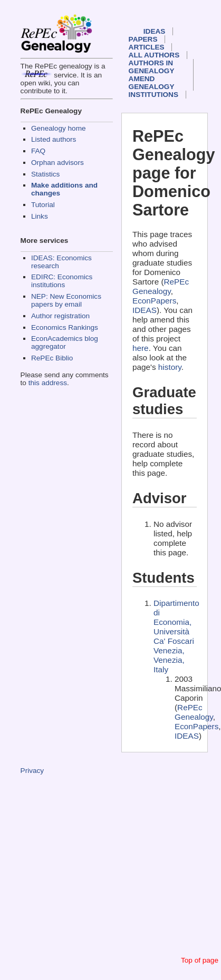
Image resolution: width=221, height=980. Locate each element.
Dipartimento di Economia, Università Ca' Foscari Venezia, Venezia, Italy (176, 636)
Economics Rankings (65, 327)
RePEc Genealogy (161, 286)
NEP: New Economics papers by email (66, 300)
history (170, 367)
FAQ (38, 151)
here (141, 348)
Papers (143, 39)
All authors (154, 55)
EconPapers (154, 301)
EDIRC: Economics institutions (62, 281)
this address (48, 383)
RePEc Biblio (52, 358)
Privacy (32, 771)
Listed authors (54, 139)
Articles (147, 47)
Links (40, 216)
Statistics (45, 174)
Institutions (153, 95)
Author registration (60, 316)
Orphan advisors (57, 163)
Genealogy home (59, 128)
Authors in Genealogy (152, 67)
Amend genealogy (152, 83)
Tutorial (43, 205)
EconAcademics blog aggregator (65, 342)
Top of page (200, 960)
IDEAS (155, 31)
